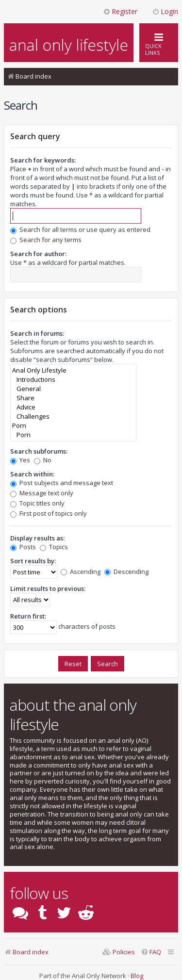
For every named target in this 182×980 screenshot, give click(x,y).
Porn (73, 426)
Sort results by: (33, 561)
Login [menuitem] (165, 11)
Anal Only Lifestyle (73, 370)
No (43, 460)
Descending (126, 572)
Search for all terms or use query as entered (80, 229)
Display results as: (37, 538)
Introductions (73, 380)
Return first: (28, 616)
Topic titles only (37, 503)
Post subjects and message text (62, 483)
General (73, 389)
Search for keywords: (43, 160)
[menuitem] (151, 952)
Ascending (81, 572)
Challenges (73, 416)
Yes (20, 460)
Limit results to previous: (48, 588)
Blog (137, 976)
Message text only (42, 493)
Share (73, 398)
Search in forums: (37, 333)
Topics (54, 547)
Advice (73, 407)
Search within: (32, 474)
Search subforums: (39, 451)
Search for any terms (46, 240)
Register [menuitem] (120, 11)
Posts (23, 547)
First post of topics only (49, 513)
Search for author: (38, 254)
